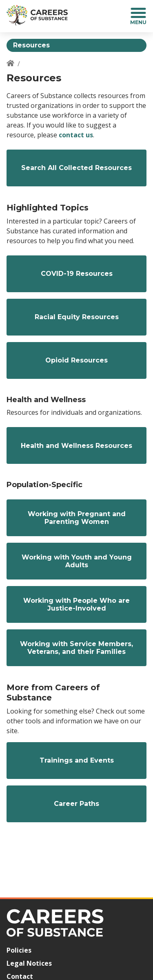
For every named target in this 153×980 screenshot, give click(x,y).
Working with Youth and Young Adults (77, 561)
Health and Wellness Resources (76, 446)
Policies (19, 950)
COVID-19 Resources (77, 274)
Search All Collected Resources (76, 168)
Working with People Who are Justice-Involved (76, 604)
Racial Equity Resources (77, 317)
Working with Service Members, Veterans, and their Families (76, 648)
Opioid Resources (76, 360)
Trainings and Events (77, 760)
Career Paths (76, 804)
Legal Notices (29, 963)
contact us (76, 135)
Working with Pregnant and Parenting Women (77, 518)
